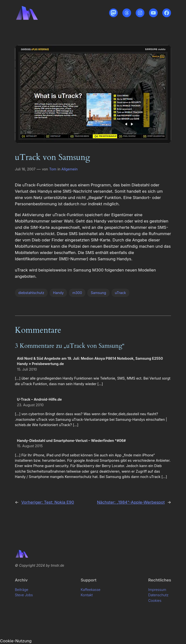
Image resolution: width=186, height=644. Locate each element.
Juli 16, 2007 (25, 169)
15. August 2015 (30, 446)
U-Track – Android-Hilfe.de (39, 399)
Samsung (98, 293)
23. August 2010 (30, 405)
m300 (77, 293)
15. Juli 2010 (27, 369)
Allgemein (70, 169)
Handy (58, 293)
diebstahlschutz (31, 293)
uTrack (120, 293)
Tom (53, 169)
